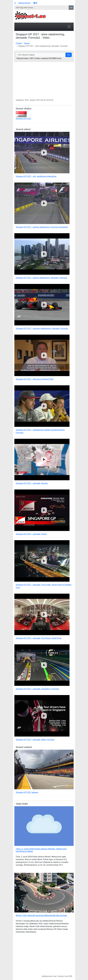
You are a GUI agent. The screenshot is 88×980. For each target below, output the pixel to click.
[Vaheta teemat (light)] (23, 3)
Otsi (71, 8)
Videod (27, 43)
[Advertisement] (44, 956)
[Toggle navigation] (69, 27)
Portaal (19, 43)
